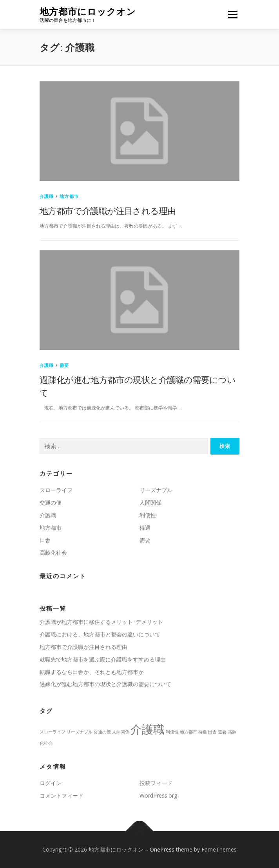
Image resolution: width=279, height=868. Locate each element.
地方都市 (69, 196)
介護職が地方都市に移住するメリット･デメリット (101, 622)
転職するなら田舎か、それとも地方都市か (92, 672)
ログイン (51, 783)
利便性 (148, 515)
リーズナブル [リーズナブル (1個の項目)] (80, 732)
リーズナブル (156, 490)
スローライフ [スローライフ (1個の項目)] (53, 732)
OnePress (162, 849)
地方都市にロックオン (88, 12)
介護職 (47, 196)
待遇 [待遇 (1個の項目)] (203, 732)
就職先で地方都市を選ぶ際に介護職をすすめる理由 (103, 659)
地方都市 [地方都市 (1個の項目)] (188, 732)
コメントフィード (62, 795)
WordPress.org (158, 795)
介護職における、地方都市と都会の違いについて (100, 634)
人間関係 (150, 502)
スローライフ (56, 490)
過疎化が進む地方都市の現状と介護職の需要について (105, 684)
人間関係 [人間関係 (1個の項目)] (121, 732)
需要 (64, 365)
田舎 (45, 540)
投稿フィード (156, 783)
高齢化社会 (53, 553)
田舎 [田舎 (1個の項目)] (212, 732)
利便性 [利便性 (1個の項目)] (172, 732)
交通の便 (51, 502)
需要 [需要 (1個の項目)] (222, 732)
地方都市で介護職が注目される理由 (108, 210)
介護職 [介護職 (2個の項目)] (148, 729)
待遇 (145, 527)
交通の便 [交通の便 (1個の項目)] (102, 732)
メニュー (233, 15)
